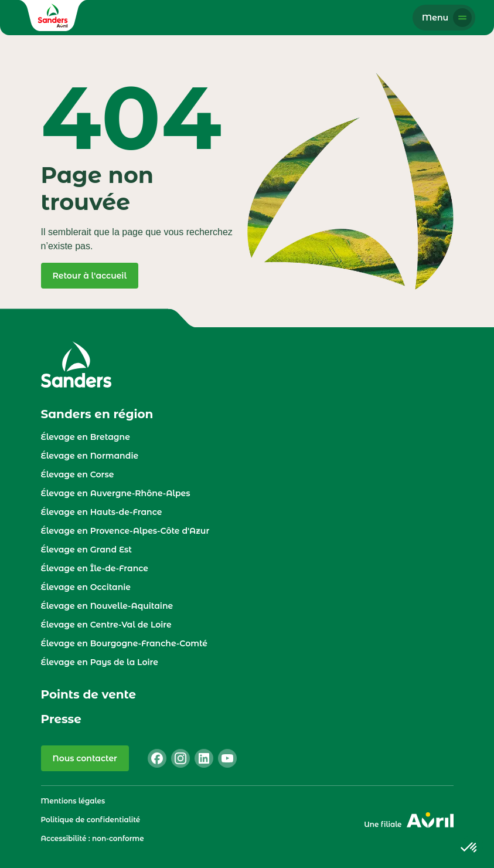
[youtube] (227, 758)
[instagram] (180, 758)
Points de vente (89, 694)
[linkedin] (204, 758)
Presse (61, 719)
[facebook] (157, 758)
